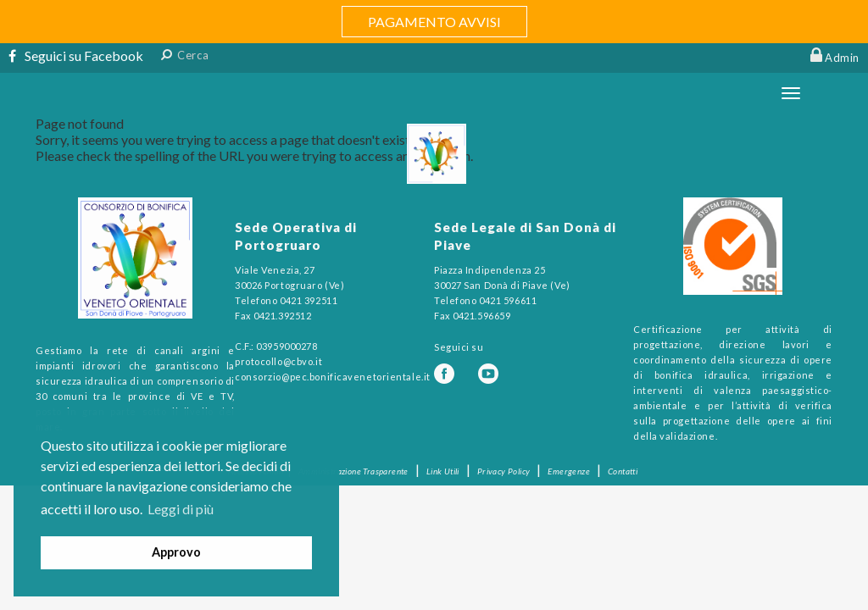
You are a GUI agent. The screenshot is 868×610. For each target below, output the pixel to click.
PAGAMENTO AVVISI (434, 22)
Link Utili (443, 471)
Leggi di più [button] (181, 509)
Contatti (623, 471)
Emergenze (569, 471)
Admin (842, 58)
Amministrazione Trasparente (353, 471)
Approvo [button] (176, 552)
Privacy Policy (504, 471)
